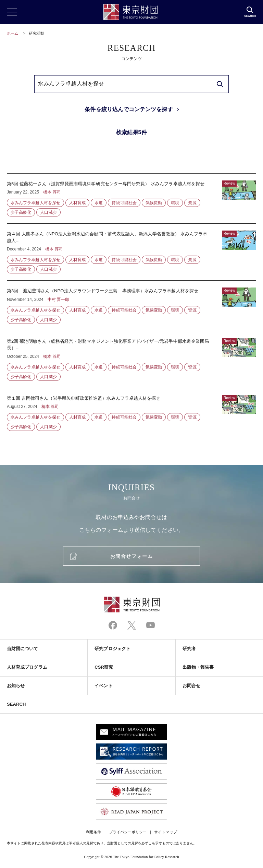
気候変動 (154, 203)
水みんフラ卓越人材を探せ (35, 203)
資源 (192, 203)
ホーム (12, 33)
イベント (103, 686)
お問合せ (191, 686)
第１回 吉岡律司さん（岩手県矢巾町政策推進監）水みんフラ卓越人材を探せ (131, 410)
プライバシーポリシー (128, 832)
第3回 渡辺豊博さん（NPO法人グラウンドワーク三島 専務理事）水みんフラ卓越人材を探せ (131, 306)
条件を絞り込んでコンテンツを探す (129, 109)
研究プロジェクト (112, 649)
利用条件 (93, 832)
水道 (99, 203)
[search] (220, 84)
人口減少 (48, 212)
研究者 (189, 649)
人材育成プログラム (27, 667)
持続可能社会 (124, 203)
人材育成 (77, 203)
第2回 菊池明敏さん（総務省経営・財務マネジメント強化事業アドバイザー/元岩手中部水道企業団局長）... (131, 359)
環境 (175, 203)
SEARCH (16, 704)
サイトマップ (165, 832)
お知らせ (16, 686)
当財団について (23, 649)
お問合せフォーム (131, 556)
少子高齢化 (21, 212)
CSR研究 (104, 667)
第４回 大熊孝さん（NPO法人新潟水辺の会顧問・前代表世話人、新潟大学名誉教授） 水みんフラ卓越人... (131, 252)
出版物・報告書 (198, 667)
